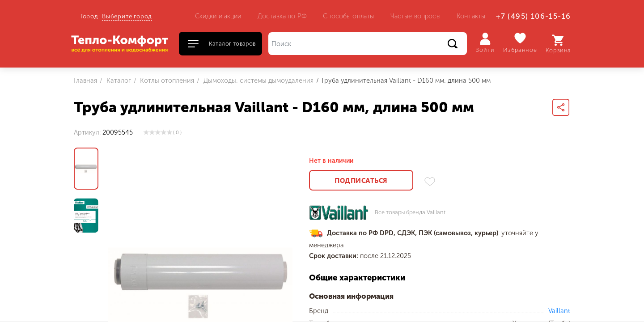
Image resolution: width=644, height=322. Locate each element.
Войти (485, 43)
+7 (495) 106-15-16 (533, 16)
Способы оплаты (348, 16)
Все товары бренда (410, 213)
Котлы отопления (166, 80)
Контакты (471, 16)
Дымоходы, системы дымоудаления (258, 80)
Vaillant (559, 311)
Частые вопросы (415, 16)
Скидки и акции (218, 16)
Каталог (118, 80)
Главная (85, 80)
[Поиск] (368, 44)
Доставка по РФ (282, 16)
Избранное (520, 43)
